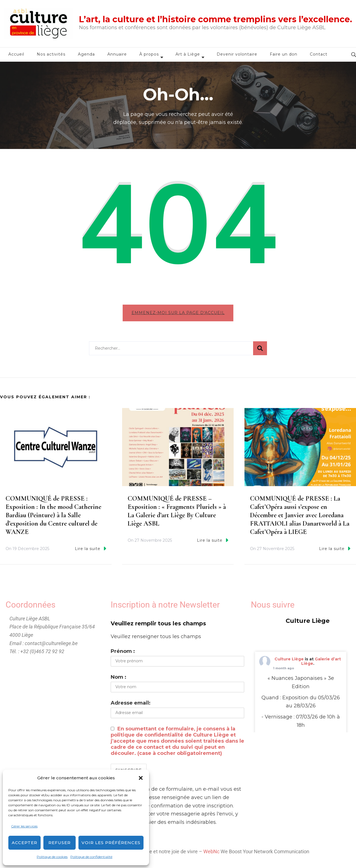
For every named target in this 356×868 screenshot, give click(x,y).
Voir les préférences (111, 843)
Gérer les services (24, 826)
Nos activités (51, 54)
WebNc (211, 854)
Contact (319, 54)
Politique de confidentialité (91, 857)
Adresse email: (131, 705)
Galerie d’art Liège (321, 664)
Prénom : (123, 653)
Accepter (24, 843)
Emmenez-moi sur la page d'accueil (178, 313)
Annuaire (117, 54)
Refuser (60, 843)
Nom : (118, 679)
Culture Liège (289, 661)
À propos (149, 54)
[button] (141, 778)
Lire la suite (91, 551)
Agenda (86, 54)
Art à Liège (188, 54)
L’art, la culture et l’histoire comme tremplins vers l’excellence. (216, 19)
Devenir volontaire (237, 54)
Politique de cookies (52, 857)
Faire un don (284, 54)
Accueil (16, 54)
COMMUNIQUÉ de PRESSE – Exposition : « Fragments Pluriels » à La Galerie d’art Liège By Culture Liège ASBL (177, 513)
